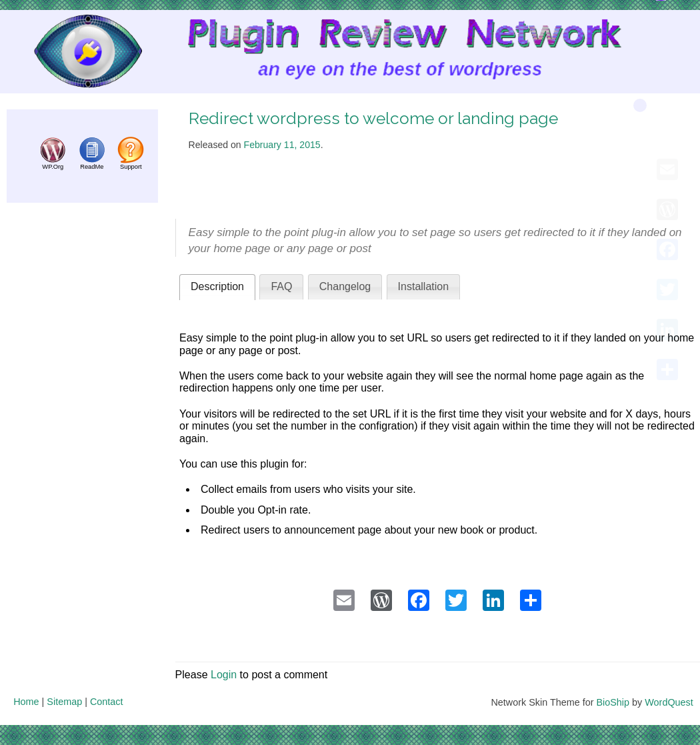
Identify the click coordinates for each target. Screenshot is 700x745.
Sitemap (64, 702)
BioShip (613, 702)
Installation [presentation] (424, 286)
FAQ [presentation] (281, 286)
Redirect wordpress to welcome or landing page (373, 118)
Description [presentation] (217, 286)
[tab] (217, 287)
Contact (107, 702)
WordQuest (669, 702)
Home (26, 702)
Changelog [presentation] (345, 286)
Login (224, 675)
